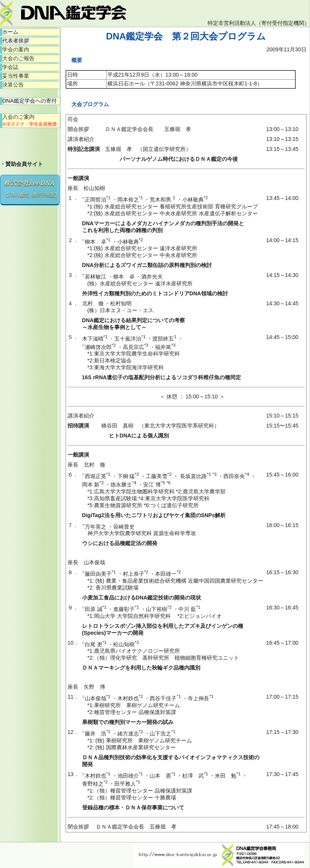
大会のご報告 (18, 58)
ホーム (10, 32)
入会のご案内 (30, 120)
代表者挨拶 (16, 41)
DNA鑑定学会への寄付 (30, 101)
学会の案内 (16, 49)
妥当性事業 (16, 76)
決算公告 (13, 85)
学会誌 (10, 67)
